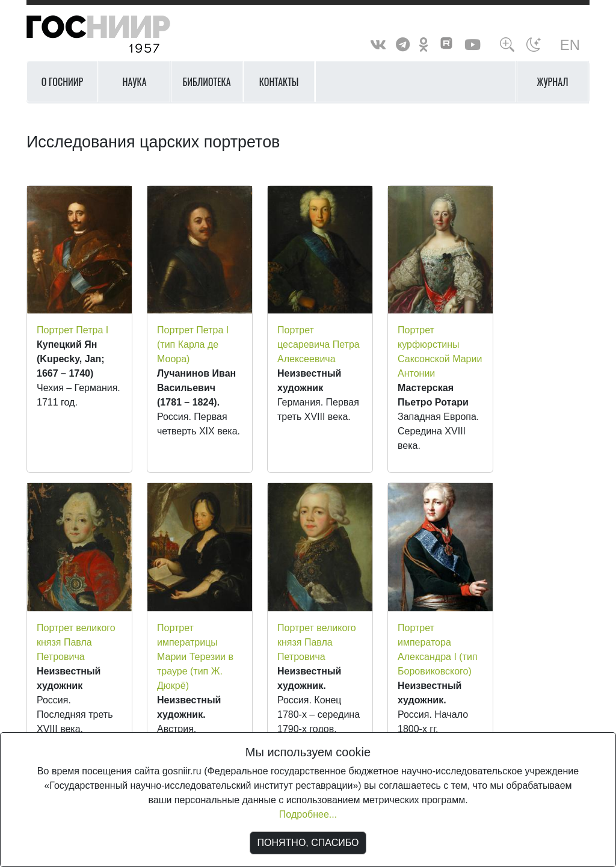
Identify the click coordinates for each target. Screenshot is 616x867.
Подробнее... (308, 814)
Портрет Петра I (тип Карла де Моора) (193, 344)
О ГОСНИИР (63, 82)
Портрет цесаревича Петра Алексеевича (319, 344)
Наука (134, 82)
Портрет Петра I (72, 330)
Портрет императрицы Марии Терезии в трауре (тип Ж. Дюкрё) (195, 657)
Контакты (279, 82)
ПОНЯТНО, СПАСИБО (308, 843)
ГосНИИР (114, 35)
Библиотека (206, 82)
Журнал (553, 82)
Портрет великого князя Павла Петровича (76, 642)
